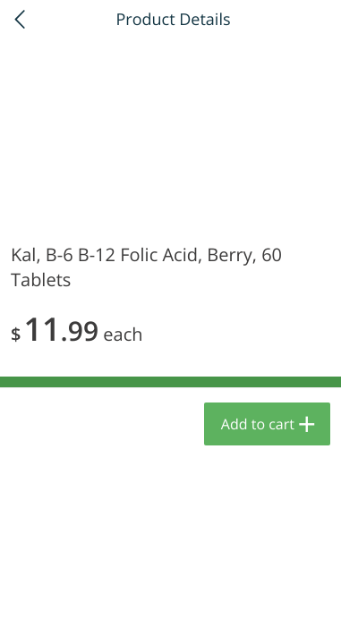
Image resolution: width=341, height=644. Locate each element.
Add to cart (258, 424)
